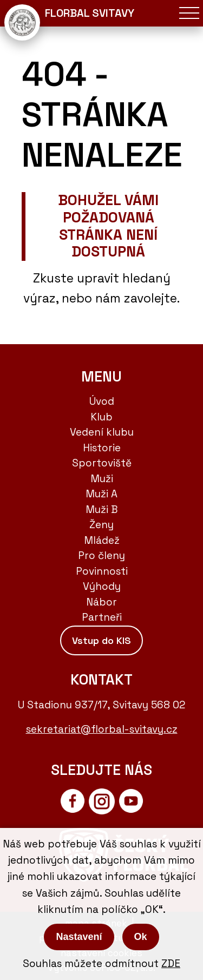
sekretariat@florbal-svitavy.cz (102, 729)
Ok (141, 937)
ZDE (171, 963)
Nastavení (79, 937)
